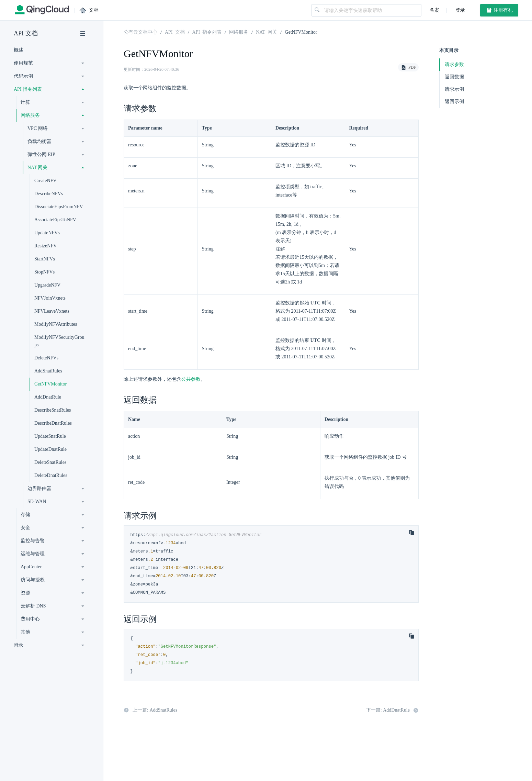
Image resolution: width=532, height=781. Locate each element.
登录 (460, 10)
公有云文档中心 (140, 32)
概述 (19, 50)
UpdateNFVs (47, 233)
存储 (25, 515)
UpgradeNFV (47, 285)
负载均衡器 (39, 141)
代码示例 (23, 76)
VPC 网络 (38, 128)
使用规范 (23, 63)
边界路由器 (39, 488)
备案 (434, 10)
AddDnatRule (48, 397)
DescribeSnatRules (53, 410)
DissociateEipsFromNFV (59, 207)
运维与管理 (33, 554)
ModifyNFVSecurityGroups (59, 341)
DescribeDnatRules (53, 423)
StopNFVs (44, 272)
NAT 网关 (37, 168)
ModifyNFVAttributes (56, 324)
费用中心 (30, 619)
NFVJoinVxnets (50, 298)
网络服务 (30, 115)
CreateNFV (46, 181)
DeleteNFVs (46, 358)
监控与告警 (33, 541)
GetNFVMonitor (50, 384)
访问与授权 (33, 580)
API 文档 (26, 33)
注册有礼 (499, 10)
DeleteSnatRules (50, 462)
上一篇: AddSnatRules (150, 710)
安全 (25, 528)
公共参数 (191, 379)
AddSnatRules (48, 371)
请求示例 (454, 89)
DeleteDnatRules (51, 475)
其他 (25, 632)
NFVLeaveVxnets (52, 311)
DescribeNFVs (49, 194)
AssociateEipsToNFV (55, 220)
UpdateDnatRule (50, 449)
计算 (25, 102)
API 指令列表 (28, 89)
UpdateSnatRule (50, 436)
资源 (25, 593)
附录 (19, 645)
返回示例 (454, 102)
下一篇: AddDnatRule (392, 710)
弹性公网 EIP (41, 154)
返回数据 (454, 77)
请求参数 (454, 64)
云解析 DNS (33, 606)
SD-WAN (37, 501)
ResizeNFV (46, 246)
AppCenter (31, 567)
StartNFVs (45, 259)
